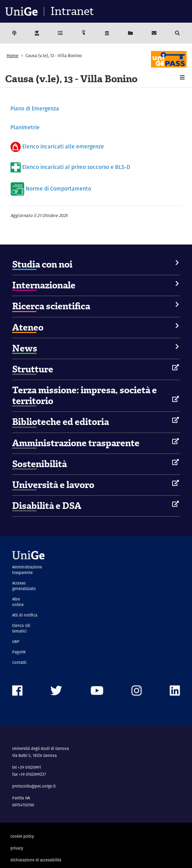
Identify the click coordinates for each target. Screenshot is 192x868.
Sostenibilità (39, 464)
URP (16, 642)
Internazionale (44, 285)
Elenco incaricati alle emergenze (64, 147)
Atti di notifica (25, 615)
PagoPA (19, 652)
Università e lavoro (53, 485)
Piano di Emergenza (35, 108)
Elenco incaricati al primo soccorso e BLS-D (77, 167)
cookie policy (22, 836)
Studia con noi (42, 264)
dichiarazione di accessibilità (36, 860)
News (25, 348)
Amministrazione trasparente (76, 443)
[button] (182, 77)
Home (13, 56)
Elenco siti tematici (21, 628)
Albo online (18, 602)
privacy (17, 848)
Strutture (33, 369)
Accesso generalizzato (24, 586)
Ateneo (28, 327)
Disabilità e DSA (47, 506)
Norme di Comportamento (58, 189)
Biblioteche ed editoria (61, 422)
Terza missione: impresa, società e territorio (85, 396)
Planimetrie (25, 127)
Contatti (19, 662)
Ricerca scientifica (51, 306)
